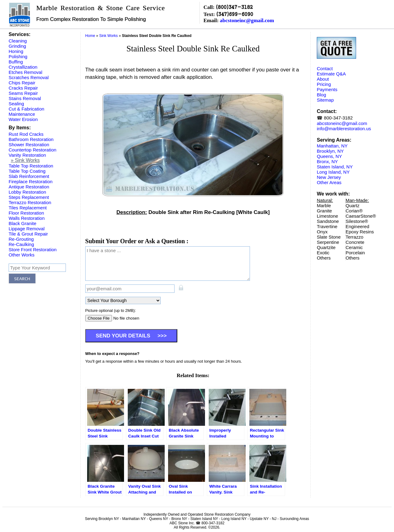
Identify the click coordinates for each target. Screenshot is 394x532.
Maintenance (22, 114)
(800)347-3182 (234, 7)
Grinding (17, 46)
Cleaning (18, 41)
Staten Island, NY (335, 167)
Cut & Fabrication (26, 109)
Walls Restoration (27, 218)
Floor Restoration (26, 213)
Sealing (16, 104)
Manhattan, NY (332, 146)
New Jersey (329, 177)
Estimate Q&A (331, 74)
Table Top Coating (27, 171)
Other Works (22, 255)
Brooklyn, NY (330, 151)
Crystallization (23, 67)
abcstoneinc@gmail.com (247, 20)
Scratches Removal (29, 77)
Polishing (18, 56)
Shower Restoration (29, 145)
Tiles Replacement (28, 208)
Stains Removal (25, 98)
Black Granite (22, 223)
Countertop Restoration (32, 150)
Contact (325, 69)
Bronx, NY (327, 161)
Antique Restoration (29, 187)
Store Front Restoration (33, 250)
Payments (327, 89)
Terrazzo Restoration (30, 202)
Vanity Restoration (27, 155)
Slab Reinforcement (29, 176)
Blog (321, 95)
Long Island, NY (333, 172)
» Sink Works (25, 160)
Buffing (16, 62)
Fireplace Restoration (31, 181)
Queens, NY (329, 156)
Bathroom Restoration (31, 139)
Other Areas (329, 182)
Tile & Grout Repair (28, 234)
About (323, 79)
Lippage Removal (27, 229)
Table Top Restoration (31, 166)
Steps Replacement (29, 197)
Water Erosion (23, 119)
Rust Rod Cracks (26, 134)
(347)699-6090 (235, 14)
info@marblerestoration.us (344, 129)
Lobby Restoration (27, 192)
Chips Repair (22, 83)
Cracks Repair (23, 88)
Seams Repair (23, 93)
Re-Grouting (21, 239)
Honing (16, 51)
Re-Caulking (21, 244)
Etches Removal (25, 72)
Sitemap (325, 100)
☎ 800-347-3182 (335, 118)
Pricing (324, 84)
